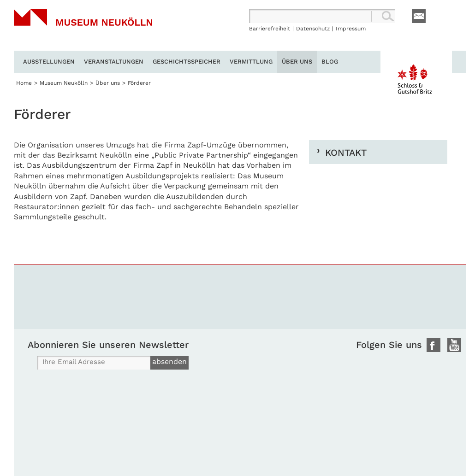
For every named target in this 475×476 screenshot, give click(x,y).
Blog (330, 62)
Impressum (351, 29)
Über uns (297, 62)
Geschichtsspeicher (187, 62)
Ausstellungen (49, 62)
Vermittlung (251, 62)
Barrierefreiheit (270, 29)
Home (24, 83)
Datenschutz (313, 29)
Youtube (454, 345)
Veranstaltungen (114, 62)
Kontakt (346, 152)
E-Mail (419, 16)
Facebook (433, 345)
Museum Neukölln (83, 30)
